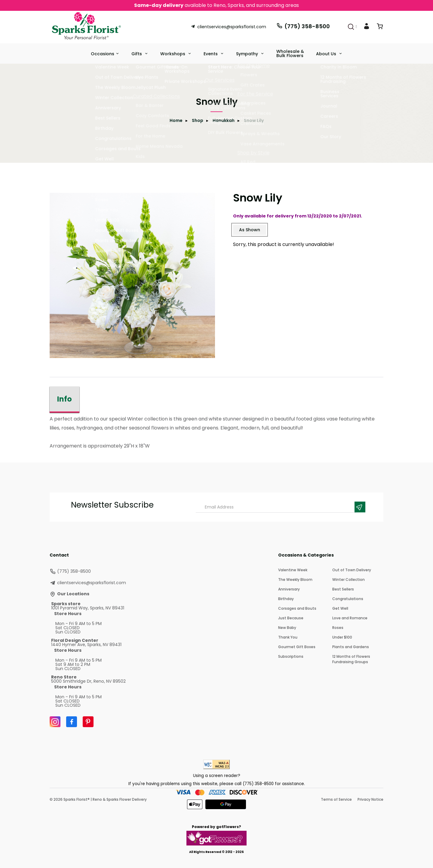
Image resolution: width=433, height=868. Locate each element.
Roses (338, 628)
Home (176, 120)
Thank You (288, 637)
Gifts (137, 54)
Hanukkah (224, 120)
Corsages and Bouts (297, 608)
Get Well (340, 608)
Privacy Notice (370, 799)
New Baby (287, 628)
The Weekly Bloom (295, 580)
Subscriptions (291, 656)
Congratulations (348, 599)
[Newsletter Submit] (360, 507)
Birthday (286, 599)
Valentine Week (293, 570)
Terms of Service (336, 799)
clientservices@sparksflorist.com (228, 27)
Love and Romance (350, 618)
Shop (198, 120)
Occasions (103, 54)
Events (211, 54)
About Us (327, 54)
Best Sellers (343, 589)
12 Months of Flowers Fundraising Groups (351, 659)
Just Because (291, 618)
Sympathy (248, 54)
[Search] (351, 27)
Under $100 (342, 637)
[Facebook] (72, 722)
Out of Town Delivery (352, 570)
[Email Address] (276, 507)
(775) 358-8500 (303, 26)
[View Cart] (380, 27)
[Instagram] (55, 722)
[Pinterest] (88, 722)
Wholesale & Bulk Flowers (290, 53)
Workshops (173, 54)
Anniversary (289, 589)
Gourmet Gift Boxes (297, 647)
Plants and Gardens (351, 647)
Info (64, 399)
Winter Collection (349, 580)
